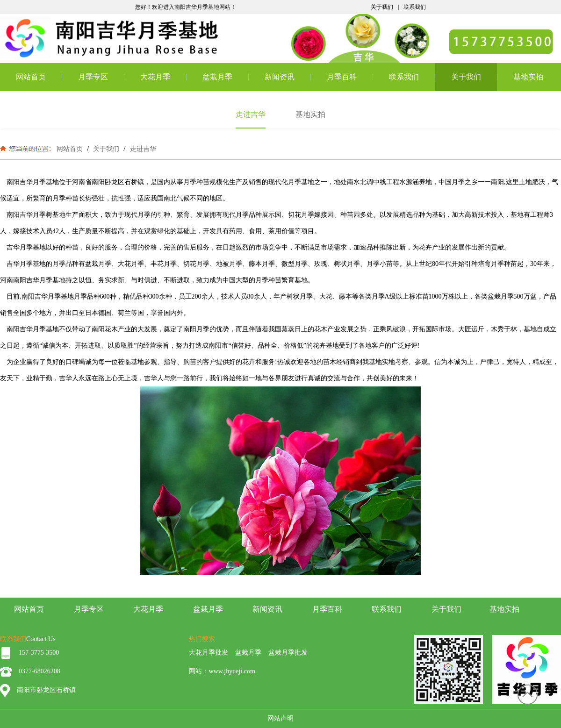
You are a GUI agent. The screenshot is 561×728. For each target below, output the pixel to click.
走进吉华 (142, 149)
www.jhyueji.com (232, 671)
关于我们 (382, 7)
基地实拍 (528, 77)
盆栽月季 (217, 77)
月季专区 (93, 77)
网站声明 (280, 718)
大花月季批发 (209, 653)
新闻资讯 (280, 77)
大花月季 (155, 77)
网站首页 (31, 77)
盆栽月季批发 (288, 653)
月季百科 (342, 77)
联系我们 (415, 7)
